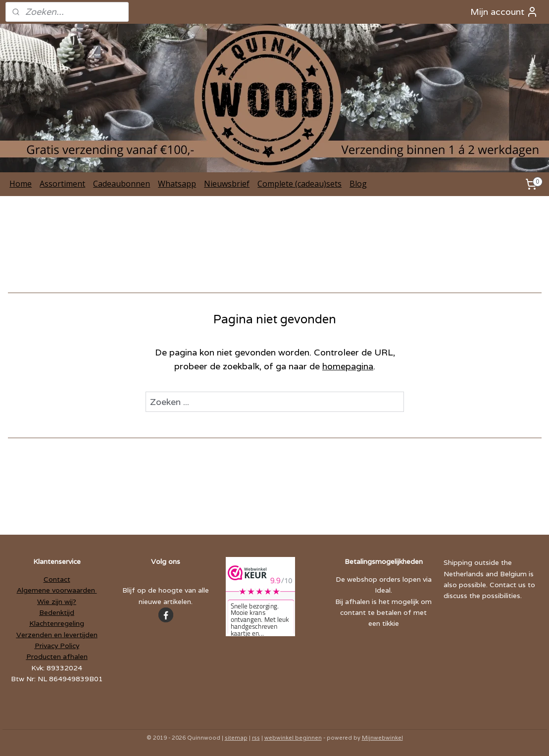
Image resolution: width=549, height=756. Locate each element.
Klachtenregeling (57, 623)
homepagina (348, 366)
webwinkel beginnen (293, 738)
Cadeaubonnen (122, 184)
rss (256, 738)
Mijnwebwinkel (382, 738)
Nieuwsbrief (227, 184)
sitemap (236, 738)
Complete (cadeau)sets (299, 184)
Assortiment (62, 184)
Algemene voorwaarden (57, 590)
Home (21, 184)
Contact (57, 579)
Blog (358, 184)
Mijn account (504, 12)
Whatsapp (177, 184)
